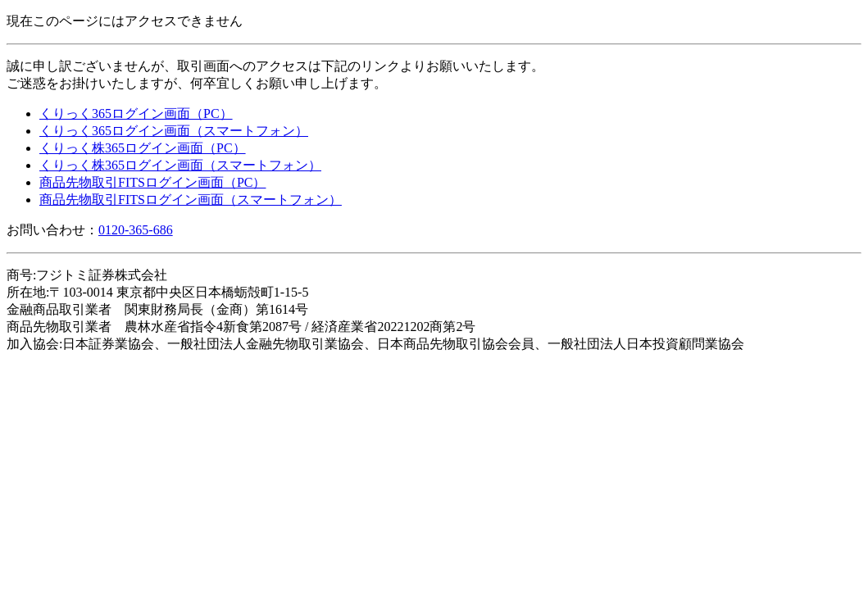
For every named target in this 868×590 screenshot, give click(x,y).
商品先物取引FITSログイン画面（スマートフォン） (191, 200)
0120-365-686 (136, 230)
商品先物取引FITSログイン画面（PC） (152, 182)
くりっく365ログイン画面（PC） (136, 113)
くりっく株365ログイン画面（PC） (143, 148)
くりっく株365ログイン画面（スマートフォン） (180, 165)
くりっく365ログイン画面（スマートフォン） (174, 131)
